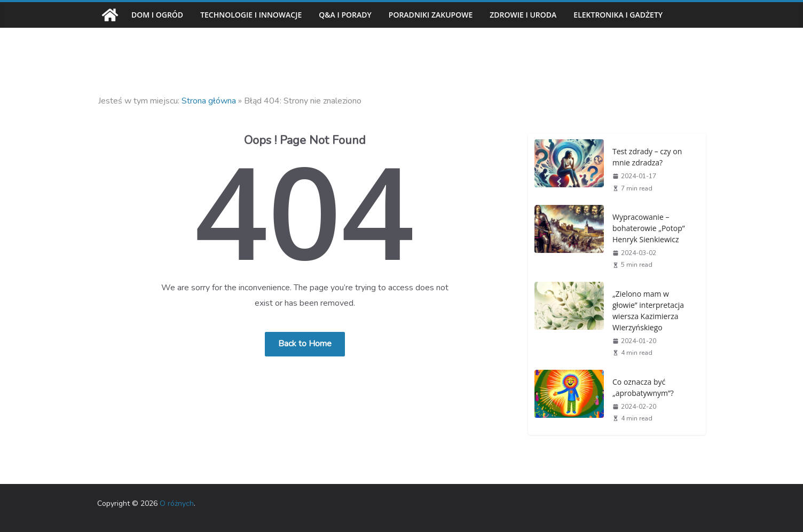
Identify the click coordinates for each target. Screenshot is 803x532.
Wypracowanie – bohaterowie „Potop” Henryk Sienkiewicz (646, 228)
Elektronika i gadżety (646, 15)
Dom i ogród (158, 15)
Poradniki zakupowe (445, 15)
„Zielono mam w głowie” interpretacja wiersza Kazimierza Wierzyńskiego (646, 310)
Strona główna (209, 101)
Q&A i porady (356, 15)
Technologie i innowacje (257, 15)
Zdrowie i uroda (543, 15)
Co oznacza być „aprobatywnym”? (641, 387)
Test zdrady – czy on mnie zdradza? (647, 157)
